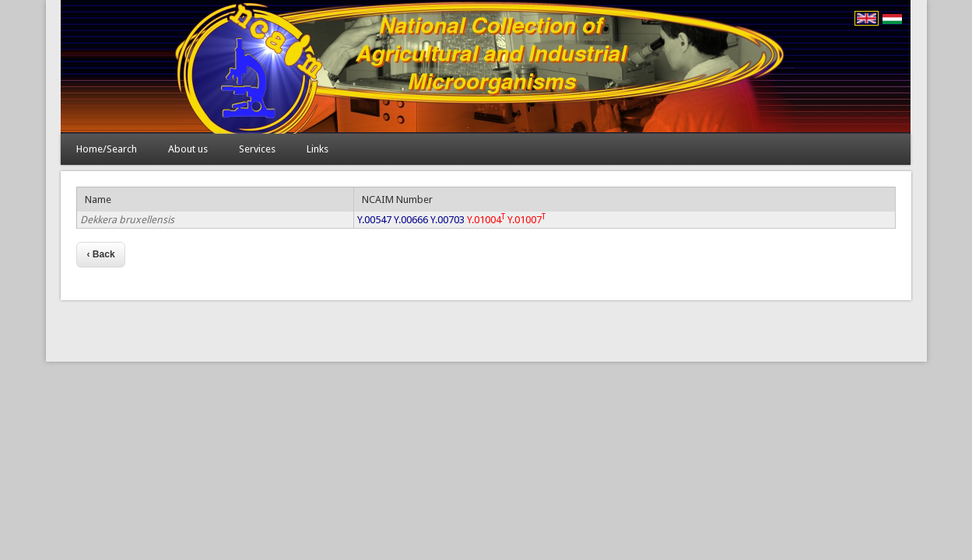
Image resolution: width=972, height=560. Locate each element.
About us (188, 149)
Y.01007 (526, 220)
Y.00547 (374, 220)
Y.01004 (486, 220)
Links (318, 149)
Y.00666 (411, 220)
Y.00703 (447, 220)
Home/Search (107, 149)
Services (257, 149)
